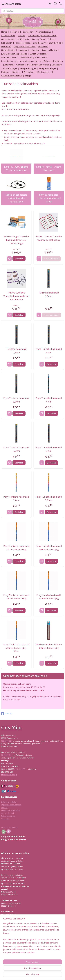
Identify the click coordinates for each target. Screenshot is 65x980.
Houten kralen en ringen (30, 61)
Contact (4, 808)
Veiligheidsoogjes (28, 68)
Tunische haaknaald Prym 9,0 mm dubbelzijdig (49, 646)
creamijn (7, 713)
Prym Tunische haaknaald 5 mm (49, 449)
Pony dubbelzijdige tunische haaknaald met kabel (49, 198)
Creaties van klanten (10, 827)
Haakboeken (41, 57)
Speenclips (57, 65)
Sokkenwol (43, 46)
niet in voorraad (51, 259)
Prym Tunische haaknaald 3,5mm (16, 400)
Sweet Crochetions (39, 54)
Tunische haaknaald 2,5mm (16, 351)
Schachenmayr (40, 43)
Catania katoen (8, 35)
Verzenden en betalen (10, 810)
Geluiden (20, 65)
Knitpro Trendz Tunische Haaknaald (49, 169)
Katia (27, 39)
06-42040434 (6, 755)
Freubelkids (29, 72)
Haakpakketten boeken (29, 50)
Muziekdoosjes (10, 68)
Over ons (5, 819)
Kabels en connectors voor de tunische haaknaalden (16, 198)
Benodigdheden (9, 61)
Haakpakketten (8, 50)
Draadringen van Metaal (38, 65)
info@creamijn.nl (21, 961)
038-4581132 (6, 741)
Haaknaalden (26, 57)
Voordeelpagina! (44, 32)
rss (45, 975)
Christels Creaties (9, 57)
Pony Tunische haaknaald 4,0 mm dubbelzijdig (49, 548)
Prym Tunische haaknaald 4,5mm (16, 449)
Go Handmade (8, 39)
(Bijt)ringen (8, 65)
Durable (21, 35)
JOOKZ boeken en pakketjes (14, 54)
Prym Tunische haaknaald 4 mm (49, 400)
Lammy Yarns (38, 39)
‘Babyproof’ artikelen (53, 61)
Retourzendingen (8, 816)
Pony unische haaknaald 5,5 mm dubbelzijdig (49, 597)
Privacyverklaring (9, 775)
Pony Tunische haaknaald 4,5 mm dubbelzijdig (16, 597)
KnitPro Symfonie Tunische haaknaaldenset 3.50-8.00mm (16, 296)
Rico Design (7, 43)
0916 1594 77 (19, 769)
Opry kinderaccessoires (25, 46)
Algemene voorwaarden (11, 805)
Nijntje (28, 76)
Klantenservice (44, 72)
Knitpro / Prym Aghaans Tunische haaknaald (16, 169)
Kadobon (5, 72)
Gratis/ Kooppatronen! (12, 76)
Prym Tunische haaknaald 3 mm (49, 351)
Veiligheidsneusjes (48, 68)
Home (4, 32)
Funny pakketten (50, 50)
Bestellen (19, 259)
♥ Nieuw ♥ (14, 32)
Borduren (17, 72)
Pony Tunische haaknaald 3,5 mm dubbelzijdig (16, 548)
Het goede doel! (8, 813)
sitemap (40, 975)
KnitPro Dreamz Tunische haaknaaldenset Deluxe (49, 238)
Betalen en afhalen (9, 802)
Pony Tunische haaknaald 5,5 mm (16, 499)
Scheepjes (6, 46)
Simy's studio (55, 43)
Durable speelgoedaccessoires (42, 35)
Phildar (51, 39)
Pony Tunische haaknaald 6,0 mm (49, 499)
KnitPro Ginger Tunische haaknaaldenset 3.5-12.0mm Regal (16, 240)
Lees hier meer (7, 942)
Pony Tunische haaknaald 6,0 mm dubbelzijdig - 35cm (16, 648)
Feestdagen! (28, 32)
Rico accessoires (23, 43)
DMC (20, 39)
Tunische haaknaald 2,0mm (49, 294)
